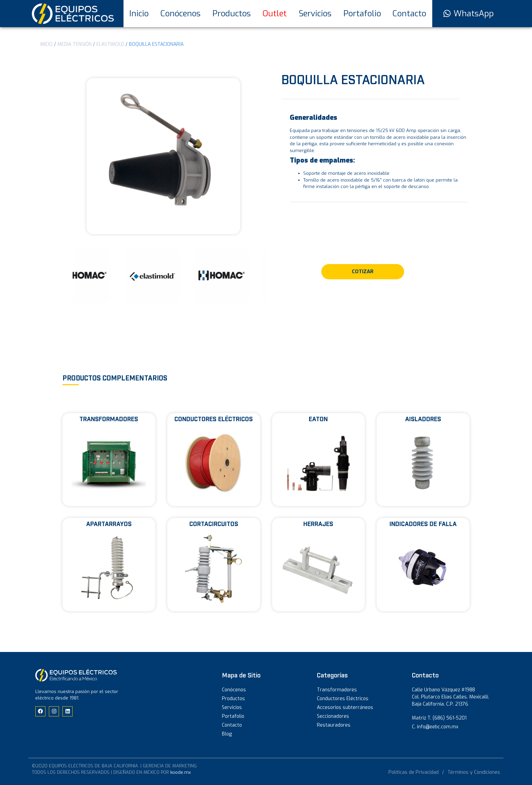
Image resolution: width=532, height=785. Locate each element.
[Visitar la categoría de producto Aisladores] (423, 460)
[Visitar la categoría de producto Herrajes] (319, 565)
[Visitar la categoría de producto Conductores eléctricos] (214, 460)
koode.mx (181, 772)
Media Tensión (74, 44)
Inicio (139, 14)
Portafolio (362, 14)
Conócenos (180, 14)
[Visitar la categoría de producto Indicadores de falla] (423, 565)
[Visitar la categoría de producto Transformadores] (109, 460)
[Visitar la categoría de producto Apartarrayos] (109, 565)
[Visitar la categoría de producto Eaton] (319, 460)
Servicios (315, 14)
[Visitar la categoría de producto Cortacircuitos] (214, 565)
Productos (232, 14)
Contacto (409, 14)
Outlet (275, 14)
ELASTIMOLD (110, 44)
